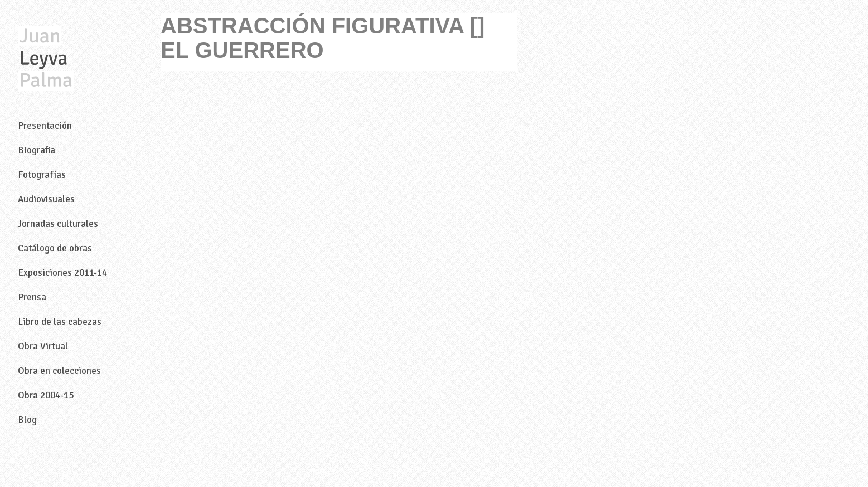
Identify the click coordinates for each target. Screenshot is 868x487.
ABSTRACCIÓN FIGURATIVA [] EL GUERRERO (323, 38)
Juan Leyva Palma (46, 59)
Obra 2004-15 (46, 395)
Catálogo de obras (55, 248)
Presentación (45, 126)
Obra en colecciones (59, 371)
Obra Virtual (43, 346)
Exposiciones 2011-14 (62, 273)
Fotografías (42, 175)
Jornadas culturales (58, 224)
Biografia (37, 150)
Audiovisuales (46, 199)
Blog (27, 420)
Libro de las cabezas (60, 322)
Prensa (32, 297)
